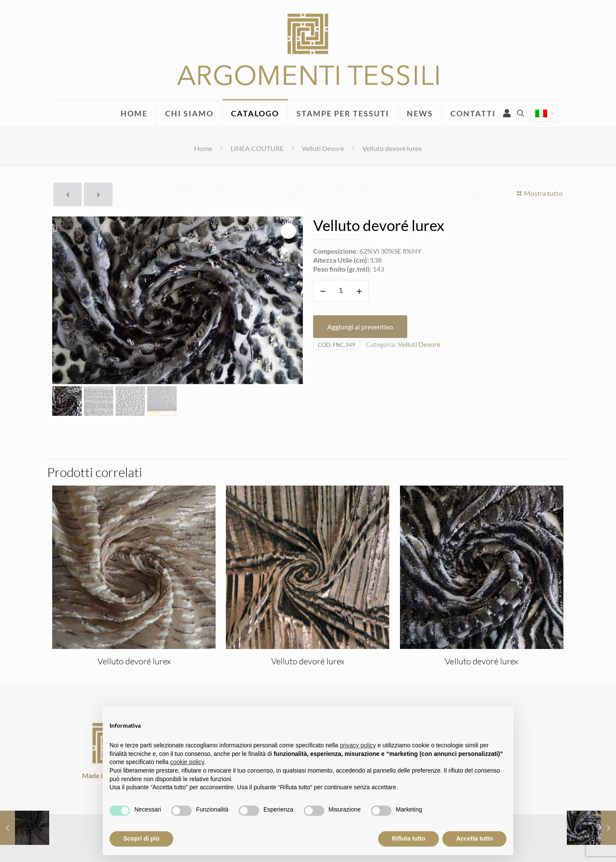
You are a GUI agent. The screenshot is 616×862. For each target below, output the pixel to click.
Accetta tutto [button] (474, 838)
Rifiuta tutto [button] (409, 838)
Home (203, 148)
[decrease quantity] (323, 291)
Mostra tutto (539, 193)
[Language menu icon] (544, 114)
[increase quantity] (359, 291)
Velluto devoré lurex (134, 661)
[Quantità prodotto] (341, 291)
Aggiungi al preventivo (360, 327)
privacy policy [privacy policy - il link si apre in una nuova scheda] (358, 745)
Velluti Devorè (323, 148)
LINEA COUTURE (257, 148)
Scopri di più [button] (141, 838)
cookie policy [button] (187, 762)
